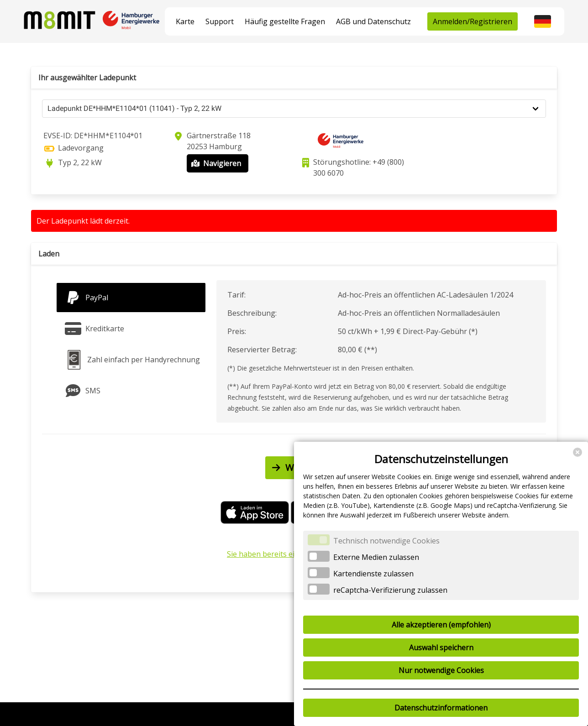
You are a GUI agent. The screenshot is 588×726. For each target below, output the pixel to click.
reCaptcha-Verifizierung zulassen (390, 590)
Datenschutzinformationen (441, 708)
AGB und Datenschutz (373, 21)
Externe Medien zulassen (376, 557)
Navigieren (215, 163)
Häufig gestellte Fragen (285, 21)
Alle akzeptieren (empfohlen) (441, 625)
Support (220, 21)
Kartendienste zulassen (373, 574)
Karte (185, 21)
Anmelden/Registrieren (472, 21)
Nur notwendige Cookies (441, 670)
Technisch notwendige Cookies (386, 541)
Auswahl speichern (441, 648)
